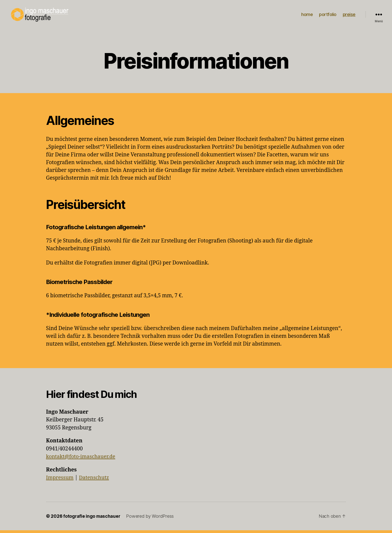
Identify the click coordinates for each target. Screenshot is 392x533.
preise (349, 16)
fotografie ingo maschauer (92, 519)
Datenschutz (95, 480)
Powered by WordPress (151, 519)
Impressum (60, 480)
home (307, 16)
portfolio (328, 16)
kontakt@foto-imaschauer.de (82, 459)
